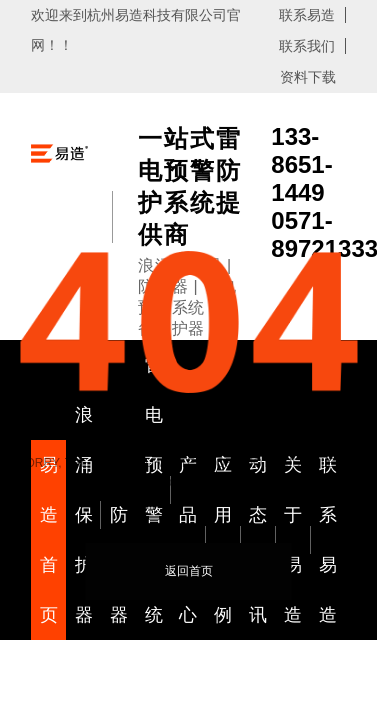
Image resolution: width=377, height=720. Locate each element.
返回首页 (189, 571)
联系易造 (307, 15)
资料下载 (308, 77)
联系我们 (307, 46)
